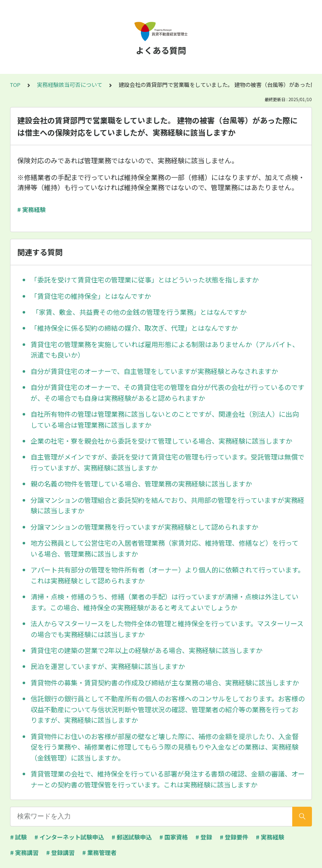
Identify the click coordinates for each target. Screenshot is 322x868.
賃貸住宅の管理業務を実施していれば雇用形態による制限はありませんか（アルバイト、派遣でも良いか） (165, 350)
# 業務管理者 (99, 852)
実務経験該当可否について (70, 85)
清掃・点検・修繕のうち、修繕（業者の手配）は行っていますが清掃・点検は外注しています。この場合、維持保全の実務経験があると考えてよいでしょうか (165, 602)
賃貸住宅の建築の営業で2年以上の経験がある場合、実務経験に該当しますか (147, 650)
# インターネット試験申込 (69, 837)
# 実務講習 (24, 852)
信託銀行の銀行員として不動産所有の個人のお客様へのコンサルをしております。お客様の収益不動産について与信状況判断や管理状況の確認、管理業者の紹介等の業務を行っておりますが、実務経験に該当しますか (168, 709)
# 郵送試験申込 (132, 837)
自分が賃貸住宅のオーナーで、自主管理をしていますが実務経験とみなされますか (154, 371)
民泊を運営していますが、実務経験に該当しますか (108, 666)
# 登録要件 (234, 837)
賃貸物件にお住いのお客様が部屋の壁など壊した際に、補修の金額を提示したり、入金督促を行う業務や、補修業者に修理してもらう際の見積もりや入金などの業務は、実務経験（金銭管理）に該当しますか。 (165, 747)
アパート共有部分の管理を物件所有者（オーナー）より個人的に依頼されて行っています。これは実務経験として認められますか (167, 575)
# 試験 (18, 837)
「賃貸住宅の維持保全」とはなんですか (91, 296)
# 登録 (204, 837)
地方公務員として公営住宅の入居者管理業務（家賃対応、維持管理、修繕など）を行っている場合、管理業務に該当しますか (165, 548)
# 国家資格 (174, 837)
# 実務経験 (31, 209)
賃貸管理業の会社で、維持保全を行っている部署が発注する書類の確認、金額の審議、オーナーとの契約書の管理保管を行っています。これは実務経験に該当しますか (168, 779)
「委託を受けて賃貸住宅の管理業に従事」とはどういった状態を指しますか (145, 280)
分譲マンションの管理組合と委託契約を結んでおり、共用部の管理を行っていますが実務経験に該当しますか (167, 505)
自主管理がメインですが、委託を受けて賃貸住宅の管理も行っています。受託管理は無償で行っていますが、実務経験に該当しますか (167, 462)
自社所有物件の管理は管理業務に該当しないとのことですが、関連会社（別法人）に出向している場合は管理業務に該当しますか (165, 419)
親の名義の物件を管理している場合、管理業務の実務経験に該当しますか (141, 484)
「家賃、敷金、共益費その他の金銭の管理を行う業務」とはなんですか (139, 312)
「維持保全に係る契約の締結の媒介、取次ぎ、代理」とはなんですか (134, 328)
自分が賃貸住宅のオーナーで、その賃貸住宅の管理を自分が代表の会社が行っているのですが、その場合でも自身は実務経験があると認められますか (167, 392)
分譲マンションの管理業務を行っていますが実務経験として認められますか (144, 527)
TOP (15, 85)
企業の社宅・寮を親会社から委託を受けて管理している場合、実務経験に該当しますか (161, 441)
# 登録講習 (60, 852)
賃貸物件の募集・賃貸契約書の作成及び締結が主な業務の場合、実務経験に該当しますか (165, 682)
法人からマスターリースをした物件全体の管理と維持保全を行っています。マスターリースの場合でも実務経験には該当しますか (167, 629)
